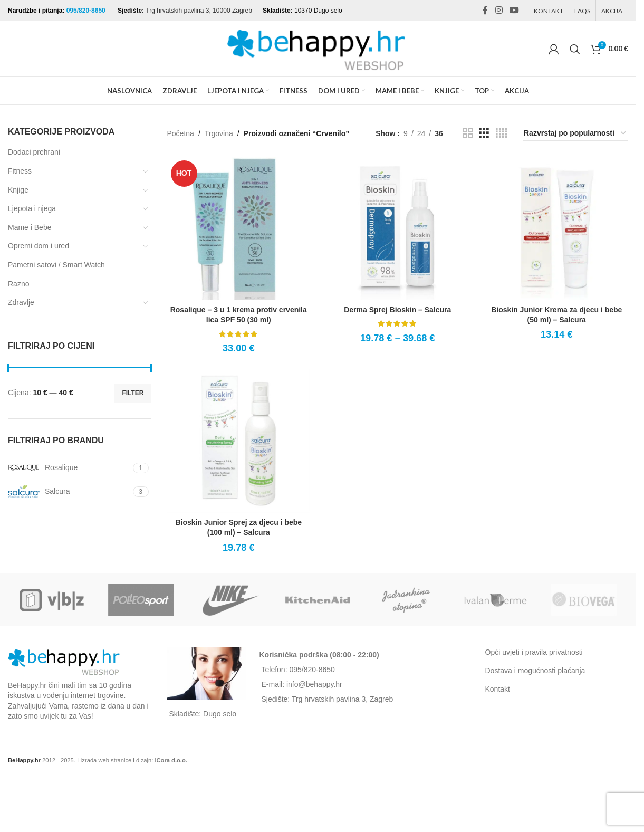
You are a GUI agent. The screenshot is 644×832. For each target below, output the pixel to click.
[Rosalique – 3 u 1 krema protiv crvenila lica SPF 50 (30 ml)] (239, 228)
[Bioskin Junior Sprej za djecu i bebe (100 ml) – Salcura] (239, 441)
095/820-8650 (87, 11)
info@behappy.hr (314, 684)
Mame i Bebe (30, 227)
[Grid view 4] (501, 133)
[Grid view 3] (484, 133)
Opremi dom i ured (39, 246)
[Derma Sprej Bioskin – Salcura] (398, 228)
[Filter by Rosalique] (69, 468)
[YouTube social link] (515, 10)
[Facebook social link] (485, 10)
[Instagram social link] (499, 10)
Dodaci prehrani (34, 152)
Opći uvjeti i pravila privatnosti (534, 652)
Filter (133, 393)
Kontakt (498, 689)
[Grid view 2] (468, 133)
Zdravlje (21, 302)
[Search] (575, 49)
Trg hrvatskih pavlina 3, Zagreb (342, 699)
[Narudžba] (575, 133)
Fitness (20, 171)
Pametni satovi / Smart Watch (56, 265)
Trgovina (219, 133)
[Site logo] (318, 48)
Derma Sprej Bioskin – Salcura (397, 310)
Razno (18, 284)
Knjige (18, 190)
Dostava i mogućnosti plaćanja (535, 671)
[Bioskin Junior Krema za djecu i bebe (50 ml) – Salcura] (557, 228)
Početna (181, 133)
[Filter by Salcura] (69, 492)
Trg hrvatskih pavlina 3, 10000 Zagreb (199, 11)
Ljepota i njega (32, 208)
